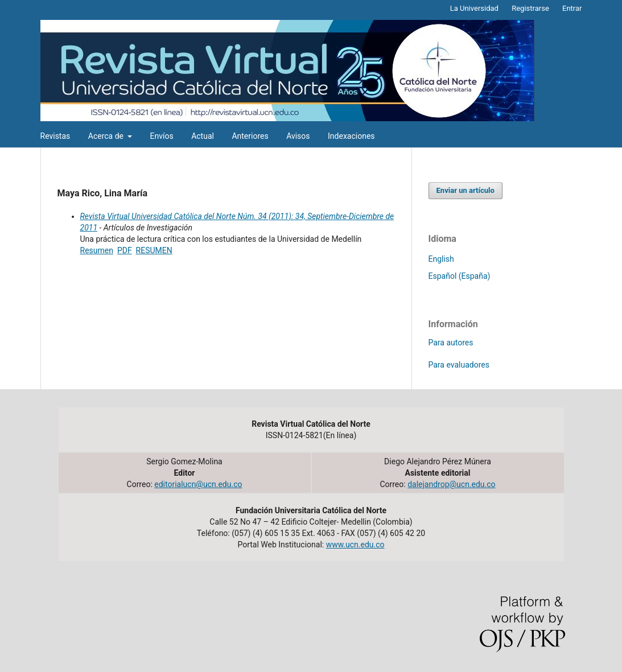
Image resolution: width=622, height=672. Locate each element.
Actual (203, 136)
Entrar (572, 8)
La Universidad (474, 8)
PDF (125, 250)
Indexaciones (351, 136)
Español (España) (460, 276)
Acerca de (107, 136)
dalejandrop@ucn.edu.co (451, 484)
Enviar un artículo (466, 190)
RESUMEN (154, 250)
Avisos (298, 136)
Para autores (451, 343)
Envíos (161, 136)
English (441, 259)
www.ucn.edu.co (355, 545)
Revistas (55, 136)
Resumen (97, 250)
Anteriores (250, 136)
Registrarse (530, 8)
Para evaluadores (459, 365)
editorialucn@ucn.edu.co (198, 484)
